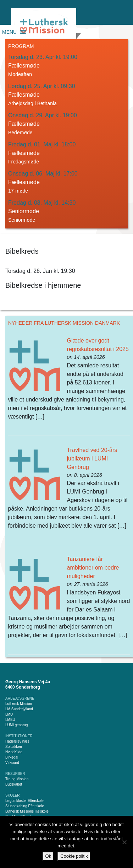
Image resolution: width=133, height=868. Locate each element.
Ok (48, 856)
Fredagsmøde (24, 162)
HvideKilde (14, 752)
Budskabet (14, 784)
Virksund (12, 763)
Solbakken (14, 747)
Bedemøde (20, 133)
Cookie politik (74, 856)
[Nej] (124, 842)
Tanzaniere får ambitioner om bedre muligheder (93, 568)
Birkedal (12, 757)
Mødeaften (20, 74)
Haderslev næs (17, 741)
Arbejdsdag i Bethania (32, 103)
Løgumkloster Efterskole (24, 801)
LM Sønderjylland (19, 709)
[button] (9, 32)
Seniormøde (22, 220)
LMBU (10, 720)
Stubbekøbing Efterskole (25, 806)
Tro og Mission (17, 779)
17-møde (18, 191)
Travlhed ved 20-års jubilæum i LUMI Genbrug (92, 459)
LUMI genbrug (16, 725)
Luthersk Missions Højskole (27, 811)
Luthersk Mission (19, 704)
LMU (9, 714)
